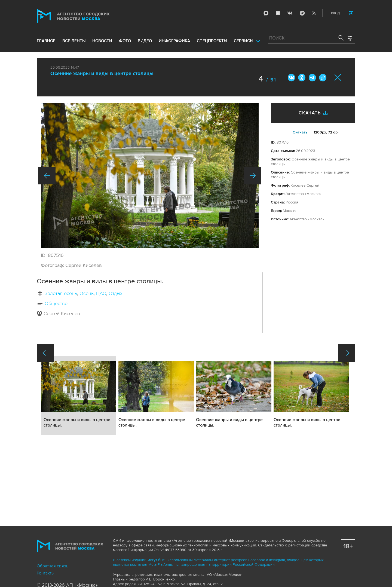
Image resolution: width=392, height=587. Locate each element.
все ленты (74, 41)
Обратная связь (53, 566)
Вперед (253, 176)
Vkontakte (290, 13)
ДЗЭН (278, 13)
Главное (46, 41)
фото (125, 41)
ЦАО (101, 293)
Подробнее (79, 395)
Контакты (46, 573)
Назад (47, 176)
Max (266, 13)
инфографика (174, 41)
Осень (87, 293)
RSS (314, 13)
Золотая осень (61, 293)
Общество (56, 303)
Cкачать (300, 132)
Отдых (116, 293)
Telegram (302, 13)
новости (102, 41)
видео (145, 41)
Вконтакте (292, 78)
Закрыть (338, 77)
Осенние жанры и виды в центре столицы (102, 74)
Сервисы (244, 41)
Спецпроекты (212, 41)
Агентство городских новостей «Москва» (84, 16)
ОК (302, 78)
